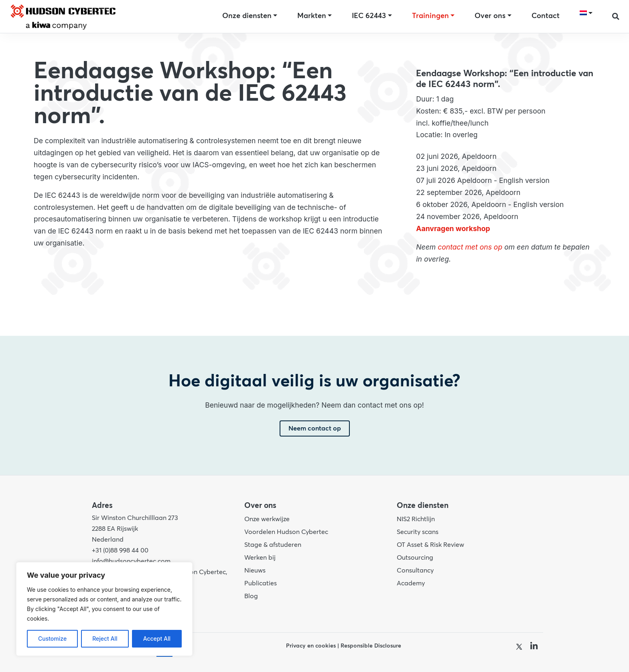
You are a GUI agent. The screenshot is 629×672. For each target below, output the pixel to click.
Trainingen (430, 16)
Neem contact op (315, 428)
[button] (616, 16)
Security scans (418, 532)
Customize (52, 639)
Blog (251, 596)
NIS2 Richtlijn (416, 519)
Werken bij (260, 558)
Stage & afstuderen (273, 545)
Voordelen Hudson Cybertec (286, 532)
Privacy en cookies (311, 646)
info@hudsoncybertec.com (131, 561)
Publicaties (261, 583)
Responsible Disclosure (371, 646)
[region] (104, 609)
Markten (312, 16)
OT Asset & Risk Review (430, 545)
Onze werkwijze (267, 519)
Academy (411, 583)
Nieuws (255, 570)
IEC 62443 (369, 16)
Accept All (157, 639)
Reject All (105, 639)
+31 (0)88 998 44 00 (120, 550)
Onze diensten (247, 16)
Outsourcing (415, 558)
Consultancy (415, 570)
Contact (546, 16)
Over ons (490, 16)
